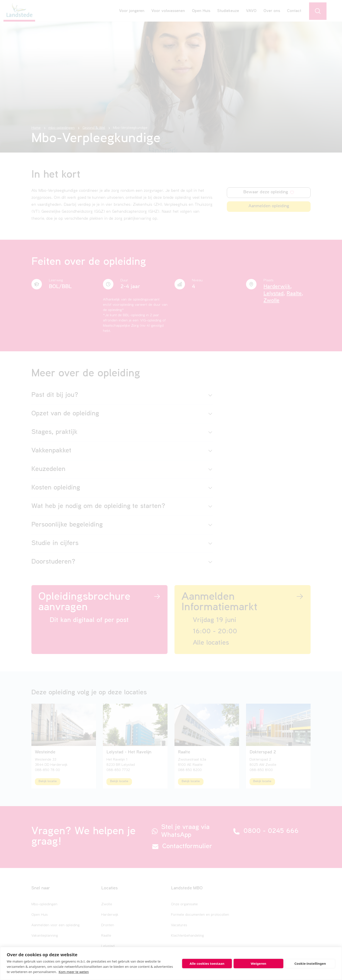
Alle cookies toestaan (207, 963)
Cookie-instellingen (310, 963)
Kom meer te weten (74, 972)
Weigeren (258, 963)
